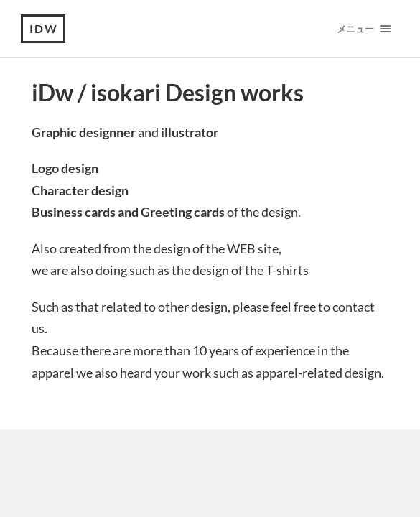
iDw (44, 28)
